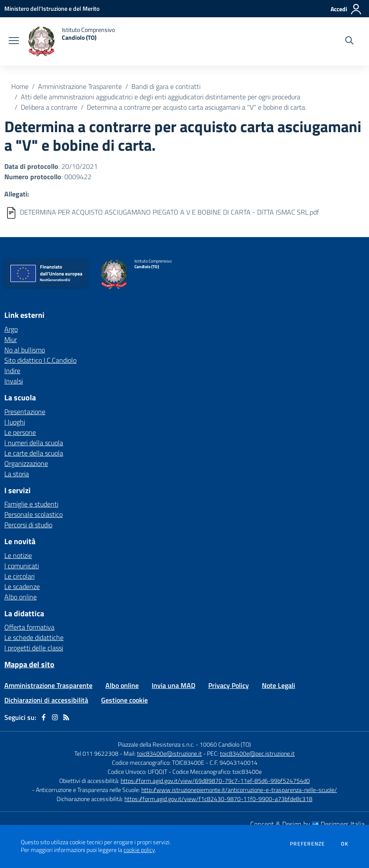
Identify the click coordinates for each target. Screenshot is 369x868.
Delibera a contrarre (49, 107)
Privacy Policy (229, 685)
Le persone (20, 432)
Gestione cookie (124, 700)
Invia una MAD (173, 685)
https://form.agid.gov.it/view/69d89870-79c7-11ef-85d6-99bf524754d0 (215, 781)
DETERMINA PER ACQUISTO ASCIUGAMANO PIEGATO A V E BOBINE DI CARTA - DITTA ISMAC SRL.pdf (169, 212)
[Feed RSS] (66, 717)
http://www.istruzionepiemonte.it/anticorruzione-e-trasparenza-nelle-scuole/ (239, 790)
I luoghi (15, 422)
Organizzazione (26, 463)
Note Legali (278, 685)
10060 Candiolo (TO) (225, 744)
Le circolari (19, 576)
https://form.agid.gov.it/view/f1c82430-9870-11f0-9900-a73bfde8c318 (218, 799)
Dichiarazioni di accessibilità (46, 700)
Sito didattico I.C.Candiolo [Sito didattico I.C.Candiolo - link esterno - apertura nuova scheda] (40, 360)
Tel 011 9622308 (96, 753)
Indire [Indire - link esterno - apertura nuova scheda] (12, 371)
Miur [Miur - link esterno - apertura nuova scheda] (11, 339)
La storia (17, 474)
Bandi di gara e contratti (166, 86)
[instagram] (55, 717)
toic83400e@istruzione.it (169, 753)
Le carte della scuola (34, 453)
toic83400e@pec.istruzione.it (257, 753)
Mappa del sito (29, 664)
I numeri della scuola (34, 443)
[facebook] (44, 717)
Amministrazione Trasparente (80, 86)
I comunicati (22, 566)
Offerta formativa (29, 627)
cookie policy (139, 850)
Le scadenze (22, 586)
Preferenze (307, 844)
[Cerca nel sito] (349, 41)
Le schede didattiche (34, 637)
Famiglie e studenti (31, 504)
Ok (345, 844)
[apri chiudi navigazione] (14, 41)
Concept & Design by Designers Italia (307, 824)
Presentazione (25, 412)
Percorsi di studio (28, 525)
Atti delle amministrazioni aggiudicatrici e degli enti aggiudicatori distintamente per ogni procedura (161, 97)
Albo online (21, 597)
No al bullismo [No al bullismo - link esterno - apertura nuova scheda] (25, 350)
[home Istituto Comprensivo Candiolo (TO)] (71, 41)
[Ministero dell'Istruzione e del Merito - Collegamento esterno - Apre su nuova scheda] (52, 8)
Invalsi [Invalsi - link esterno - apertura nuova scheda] (14, 381)
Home (20, 86)
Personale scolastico (33, 514)
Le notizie (18, 555)
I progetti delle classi (34, 648)
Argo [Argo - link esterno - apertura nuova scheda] (11, 329)
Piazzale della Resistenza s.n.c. (156, 744)
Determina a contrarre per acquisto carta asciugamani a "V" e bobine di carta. (197, 107)
